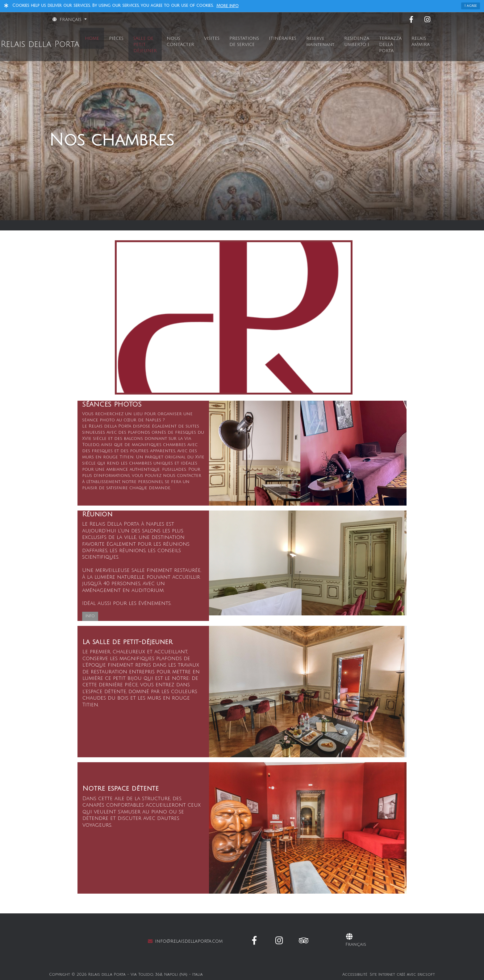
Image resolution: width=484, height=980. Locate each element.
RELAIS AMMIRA (421, 41)
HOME (92, 38)
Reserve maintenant (320, 41)
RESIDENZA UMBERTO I (357, 41)
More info (227, 6)
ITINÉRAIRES (283, 38)
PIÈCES (116, 38)
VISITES (212, 38)
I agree (471, 6)
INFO (90, 616)
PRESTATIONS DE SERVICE (244, 41)
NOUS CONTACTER (180, 41)
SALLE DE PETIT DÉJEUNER (145, 45)
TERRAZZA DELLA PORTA (390, 45)
